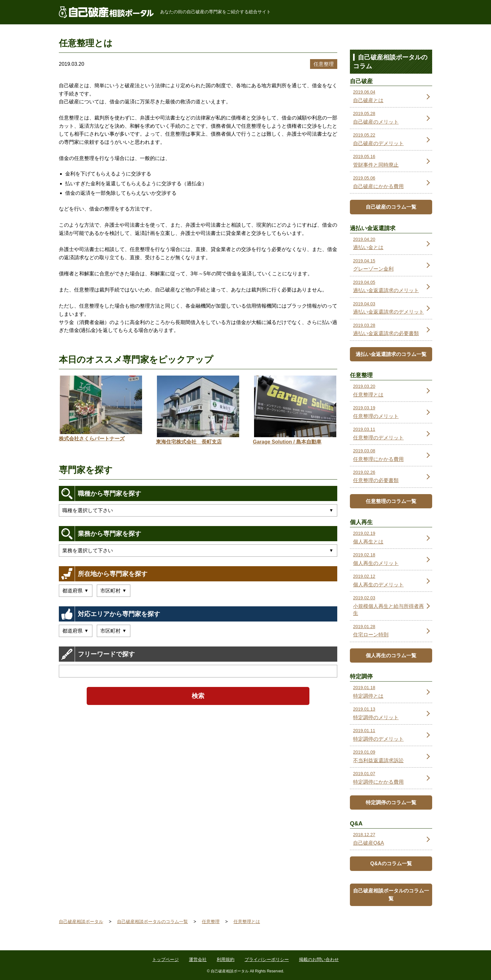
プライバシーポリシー (267, 959)
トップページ (165, 959)
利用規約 (226, 959)
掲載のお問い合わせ (319, 959)
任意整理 (324, 64)
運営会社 (198, 959)
